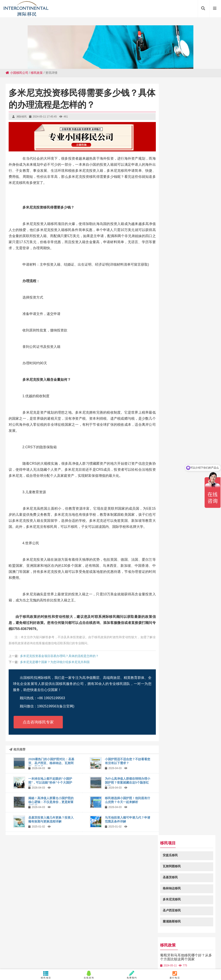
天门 (197, 949)
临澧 (181, 957)
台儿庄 (9, 957)
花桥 (63, 949)
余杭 (43, 957)
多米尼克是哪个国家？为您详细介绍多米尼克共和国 (55, 662)
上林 (22, 949)
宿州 (92, 953)
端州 (178, 945)
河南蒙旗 (55, 957)
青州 (104, 949)
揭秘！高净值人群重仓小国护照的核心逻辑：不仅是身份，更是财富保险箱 (51, 802)
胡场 (108, 953)
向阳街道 (208, 957)
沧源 (168, 953)
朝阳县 (109, 961)
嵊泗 (177, 953)
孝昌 (75, 953)
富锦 (14, 949)
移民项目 (46, 975)
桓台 (193, 953)
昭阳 (197, 957)
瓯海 (137, 949)
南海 (104, 945)
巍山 (22, 945)
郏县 (67, 953)
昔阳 (5, 949)
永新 (145, 949)
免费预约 (132, 975)
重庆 (140, 957)
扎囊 (128, 949)
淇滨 (162, 945)
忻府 (80, 945)
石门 (153, 945)
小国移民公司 (17, 73)
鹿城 (212, 953)
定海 (74, 957)
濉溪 (121, 945)
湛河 (51, 953)
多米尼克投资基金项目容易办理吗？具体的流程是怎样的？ (59, 656)
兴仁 (185, 953)
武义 (194, 945)
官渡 (129, 945)
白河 (71, 949)
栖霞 (15, 953)
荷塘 (205, 949)
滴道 (181, 949)
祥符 (79, 949)
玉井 (164, 957)
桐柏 (120, 949)
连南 (66, 957)
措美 (189, 957)
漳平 (156, 957)
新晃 (189, 949)
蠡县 (59, 953)
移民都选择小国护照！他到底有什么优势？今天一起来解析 (128, 800)
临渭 (112, 949)
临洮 (170, 945)
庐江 (46, 949)
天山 (90, 957)
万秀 (99, 957)
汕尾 (186, 945)
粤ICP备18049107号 (152, 923)
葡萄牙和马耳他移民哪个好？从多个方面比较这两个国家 (189, 206)
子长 (100, 953)
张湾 (116, 953)
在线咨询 (89, 975)
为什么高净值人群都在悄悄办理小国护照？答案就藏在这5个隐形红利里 (128, 782)
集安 (137, 945)
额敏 (145, 945)
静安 (107, 957)
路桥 (27, 957)
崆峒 (47, 945)
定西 (30, 949)
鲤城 (63, 945)
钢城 (131, 957)
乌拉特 (142, 953)
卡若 (152, 953)
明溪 (115, 957)
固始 (55, 945)
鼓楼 (35, 957)
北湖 (39, 945)
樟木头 (212, 945)
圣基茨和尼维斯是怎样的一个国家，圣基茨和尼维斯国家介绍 (189, 267)
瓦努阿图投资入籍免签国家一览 (189, 331)
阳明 (82, 957)
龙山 (123, 957)
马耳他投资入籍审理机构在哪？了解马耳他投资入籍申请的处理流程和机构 (189, 290)
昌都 (83, 953)
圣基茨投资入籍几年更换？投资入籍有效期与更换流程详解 (51, 819)
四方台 (203, 953)
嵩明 (31, 953)
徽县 (96, 949)
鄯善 (38, 949)
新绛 (19, 957)
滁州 (124, 953)
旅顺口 (41, 953)
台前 (55, 949)
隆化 (71, 945)
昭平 (133, 953)
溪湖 (112, 945)
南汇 (30, 945)
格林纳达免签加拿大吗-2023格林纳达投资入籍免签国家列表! (189, 350)
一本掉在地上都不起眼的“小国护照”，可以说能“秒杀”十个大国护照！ (50, 782)
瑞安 (87, 949)
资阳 (213, 949)
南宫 (172, 949)
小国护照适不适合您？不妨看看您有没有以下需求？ (128, 761)
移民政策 (37, 73)
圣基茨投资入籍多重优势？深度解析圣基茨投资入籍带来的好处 (189, 247)
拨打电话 (175, 975)
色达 (148, 957)
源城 (96, 945)
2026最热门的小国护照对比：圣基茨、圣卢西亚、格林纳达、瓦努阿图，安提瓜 (51, 763)
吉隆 (6, 953)
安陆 (203, 945)
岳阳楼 (163, 949)
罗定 (88, 945)
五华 (160, 953)
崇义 (23, 953)
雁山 (172, 957)
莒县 (153, 949)
